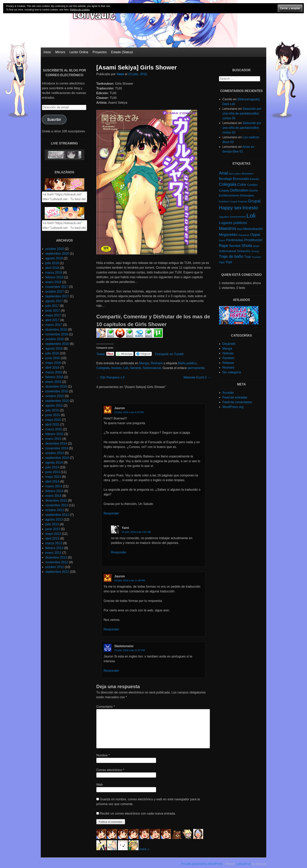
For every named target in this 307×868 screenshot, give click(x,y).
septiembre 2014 (57, 458)
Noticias (228, 353)
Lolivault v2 (243, 864)
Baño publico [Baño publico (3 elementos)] (235, 174)
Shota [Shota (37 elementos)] (247, 245)
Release (228, 363)
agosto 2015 (54, 406)
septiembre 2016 (57, 344)
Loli (126, 368)
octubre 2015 (54, 396)
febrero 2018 (54, 277)
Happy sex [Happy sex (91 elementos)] (230, 208)
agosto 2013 (54, 519)
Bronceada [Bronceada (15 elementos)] (241, 179)
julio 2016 (52, 353)
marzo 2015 (54, 429)
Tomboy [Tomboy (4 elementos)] (255, 251)
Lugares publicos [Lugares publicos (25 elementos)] (233, 223)
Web (100, 785)
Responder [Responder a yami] (119, 552)
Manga (144, 363)
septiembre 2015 (57, 401)
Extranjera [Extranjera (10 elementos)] (247, 195)
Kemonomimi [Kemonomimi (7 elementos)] (238, 217)
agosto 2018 (54, 258)
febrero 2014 (54, 491)
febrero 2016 (54, 377)
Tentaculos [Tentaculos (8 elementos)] (244, 251)
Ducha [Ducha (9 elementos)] (253, 191)
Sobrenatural (152, 368)
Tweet (101, 354)
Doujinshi (229, 344)
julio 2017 (52, 306)
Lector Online (79, 52)
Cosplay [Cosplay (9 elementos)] (224, 191)
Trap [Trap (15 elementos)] (247, 257)
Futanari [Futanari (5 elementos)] (243, 202)
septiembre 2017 (57, 296)
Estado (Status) (122, 52)
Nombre (103, 755)
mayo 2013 (53, 534)
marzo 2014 (54, 486)
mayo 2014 (53, 477)
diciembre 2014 (56, 443)
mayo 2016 (53, 363)
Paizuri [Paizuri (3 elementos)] (222, 240)
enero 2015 (53, 439)
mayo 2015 (53, 420)
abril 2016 (52, 368)
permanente (196, 368)
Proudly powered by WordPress (202, 864)
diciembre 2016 (56, 330)
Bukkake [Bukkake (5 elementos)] (254, 179)
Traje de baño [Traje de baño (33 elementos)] (231, 256)
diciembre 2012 (56, 557)
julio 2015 (52, 410)
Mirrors (60, 52)
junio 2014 (53, 472)
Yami (120, 74)
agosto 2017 (54, 301)
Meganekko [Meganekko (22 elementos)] (228, 235)
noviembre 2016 (57, 334)
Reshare (157, 363)
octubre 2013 (54, 510)
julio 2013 (52, 524)
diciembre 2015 (56, 387)
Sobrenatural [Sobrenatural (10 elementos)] (227, 251)
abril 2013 (52, 538)
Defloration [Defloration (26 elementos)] (239, 190)
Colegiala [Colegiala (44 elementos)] (228, 184)
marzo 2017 (54, 325)
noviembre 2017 (57, 287)
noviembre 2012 (57, 562)
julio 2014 (52, 467)
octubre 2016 (54, 339)
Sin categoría (232, 372)
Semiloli (135, 368)
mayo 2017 (53, 315)
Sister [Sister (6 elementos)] (256, 246)
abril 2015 (52, 425)
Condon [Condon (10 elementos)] (253, 185)
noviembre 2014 (57, 448)
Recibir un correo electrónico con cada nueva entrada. (138, 813)
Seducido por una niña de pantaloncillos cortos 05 (242, 113)
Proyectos (100, 52)
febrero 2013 (54, 548)
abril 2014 (52, 481)
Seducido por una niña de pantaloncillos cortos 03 (242, 128)
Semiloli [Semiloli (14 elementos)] (235, 246)
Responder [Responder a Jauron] (111, 513)
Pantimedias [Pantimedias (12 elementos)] (235, 240)
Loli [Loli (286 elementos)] (251, 216)
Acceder (228, 393)
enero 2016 (53, 382)
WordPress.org (233, 407)
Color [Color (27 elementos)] (242, 185)
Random (228, 358)
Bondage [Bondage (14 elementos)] (226, 179)
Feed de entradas (235, 397)
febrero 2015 (54, 434)
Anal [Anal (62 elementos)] (223, 173)
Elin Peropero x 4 (110, 377)
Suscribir (54, 120)
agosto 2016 (54, 349)
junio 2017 (53, 311)
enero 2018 (53, 282)
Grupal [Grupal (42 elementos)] (254, 201)
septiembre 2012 (57, 572)
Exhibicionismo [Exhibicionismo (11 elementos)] (229, 195)
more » (144, 849)
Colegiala (103, 368)
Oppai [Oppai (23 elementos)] (255, 235)
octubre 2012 (54, 567)
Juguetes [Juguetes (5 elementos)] (224, 217)
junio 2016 (53, 358)
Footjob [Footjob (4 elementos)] (233, 202)
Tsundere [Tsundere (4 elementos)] (256, 257)
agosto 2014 (54, 462)
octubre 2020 (54, 249)
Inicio (47, 52)
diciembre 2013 (56, 500)
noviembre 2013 (57, 505)
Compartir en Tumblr (169, 354)
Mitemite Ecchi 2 (197, 377)
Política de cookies (80, 10)
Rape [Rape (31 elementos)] (224, 246)
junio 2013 (53, 529)
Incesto (116, 368)
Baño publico (187, 363)
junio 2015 (53, 415)
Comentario (106, 707)
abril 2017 (52, 320)
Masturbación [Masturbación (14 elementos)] (253, 229)
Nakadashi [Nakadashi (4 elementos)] (244, 235)
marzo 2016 (54, 372)
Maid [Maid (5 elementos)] (240, 229)
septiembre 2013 (57, 515)
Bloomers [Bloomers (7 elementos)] (248, 174)
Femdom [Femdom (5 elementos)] (224, 202)
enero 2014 (53, 496)
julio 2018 (52, 263)
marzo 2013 (54, 543)
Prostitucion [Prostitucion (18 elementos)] (253, 240)
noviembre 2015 (57, 391)
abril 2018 (52, 268)
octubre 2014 (54, 453)
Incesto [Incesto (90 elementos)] (250, 208)
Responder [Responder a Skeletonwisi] (111, 671)
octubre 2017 (54, 292)
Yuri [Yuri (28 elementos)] (229, 262)
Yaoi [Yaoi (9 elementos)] (222, 262)
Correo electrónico (110, 770)
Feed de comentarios (237, 402)
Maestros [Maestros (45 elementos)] (228, 229)
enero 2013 (53, 553)
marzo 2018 (54, 273)
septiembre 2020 (57, 254)
